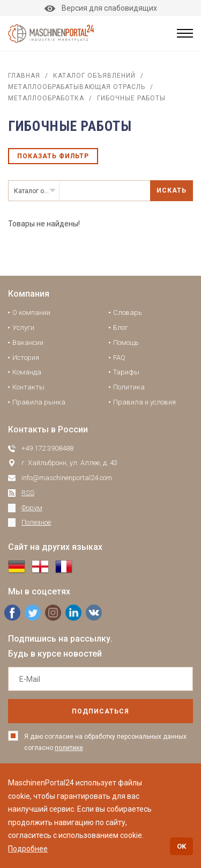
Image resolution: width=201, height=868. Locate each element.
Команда (27, 372)
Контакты (28, 387)
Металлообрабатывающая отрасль (77, 87)
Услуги (23, 328)
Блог (121, 328)
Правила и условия (144, 402)
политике (69, 748)
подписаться (100, 711)
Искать (172, 190)
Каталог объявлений (94, 76)
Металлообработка (46, 98)
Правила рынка (39, 402)
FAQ (119, 358)
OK (181, 846)
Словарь (128, 312)
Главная (24, 76)
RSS (28, 493)
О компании (31, 312)
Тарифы (126, 372)
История (26, 358)
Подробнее (28, 849)
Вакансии (28, 343)
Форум (32, 508)
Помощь (126, 343)
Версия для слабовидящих (101, 8)
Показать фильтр (53, 156)
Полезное (36, 522)
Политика (129, 387)
